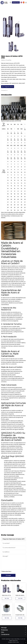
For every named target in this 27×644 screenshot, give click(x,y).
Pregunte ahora (9, 87)
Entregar (8, 575)
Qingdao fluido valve (13, 642)
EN (21, 2)
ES (24, 2)
